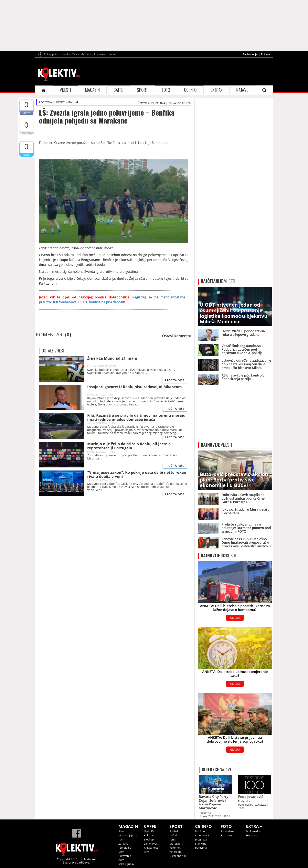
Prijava (266, 54)
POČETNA (45, 102)
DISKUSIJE (219, 555)
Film (146, 852)
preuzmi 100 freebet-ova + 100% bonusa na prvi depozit (82, 302)
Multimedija (253, 831)
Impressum (101, 54)
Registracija (250, 54)
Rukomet (175, 848)
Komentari (26, 133)
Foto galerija (228, 835)
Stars (121, 831)
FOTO (166, 90)
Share (26, 113)
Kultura (148, 835)
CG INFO (190, 90)
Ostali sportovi (178, 856)
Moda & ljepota (128, 835)
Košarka (174, 835)
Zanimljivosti (152, 844)
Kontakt (113, 54)
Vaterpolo (175, 852)
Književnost (151, 848)
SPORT (142, 90)
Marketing (87, 54)
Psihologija (125, 848)
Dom (121, 852)
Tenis (173, 839)
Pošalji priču (51, 54)
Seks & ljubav (126, 864)
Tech (121, 839)
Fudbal (73, 102)
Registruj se (141, 297)
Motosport (176, 844)
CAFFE (118, 90)
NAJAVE (242, 90)
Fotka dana (227, 831)
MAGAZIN (92, 90)
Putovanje (125, 856)
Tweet (26, 155)
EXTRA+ (216, 90)
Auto (121, 860)
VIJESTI (65, 90)
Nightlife (149, 831)
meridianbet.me (173, 297)
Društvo (200, 831)
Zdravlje (123, 844)
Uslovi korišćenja (69, 54)
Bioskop (149, 839)
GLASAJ (235, 618)
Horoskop (252, 835)
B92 (189, 103)
